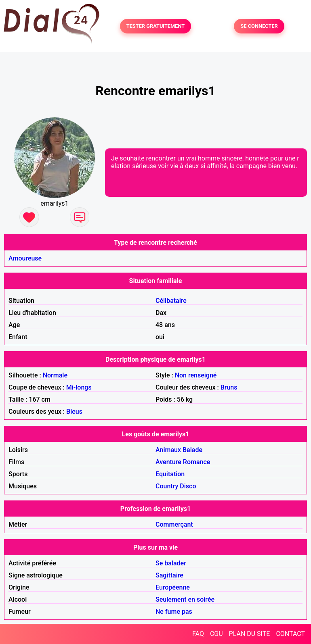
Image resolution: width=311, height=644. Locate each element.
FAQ (198, 634)
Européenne (173, 587)
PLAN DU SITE (250, 634)
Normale (55, 375)
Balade (192, 450)
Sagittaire (169, 575)
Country (167, 486)
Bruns (229, 387)
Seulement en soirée (185, 599)
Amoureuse (25, 258)
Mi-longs (79, 387)
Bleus (74, 412)
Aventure (168, 462)
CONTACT (290, 634)
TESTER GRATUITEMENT (156, 26)
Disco (188, 486)
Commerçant (174, 524)
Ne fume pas (174, 612)
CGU (216, 634)
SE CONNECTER (259, 26)
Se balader (171, 563)
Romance (197, 462)
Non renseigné (196, 375)
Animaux (168, 450)
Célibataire (171, 301)
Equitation (170, 474)
